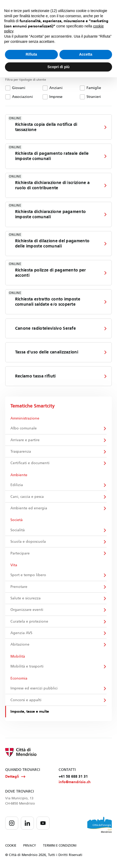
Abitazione (20, 645)
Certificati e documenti (30, 463)
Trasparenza (21, 452)
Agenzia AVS (21, 633)
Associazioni (22, 97)
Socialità (18, 530)
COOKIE (11, 846)
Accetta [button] (86, 54)
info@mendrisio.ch (75, 783)
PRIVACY (30, 846)
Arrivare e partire (25, 440)
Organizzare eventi (27, 610)
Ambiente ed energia (29, 508)
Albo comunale (24, 429)
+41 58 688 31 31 (73, 777)
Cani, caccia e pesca (27, 497)
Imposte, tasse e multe (30, 712)
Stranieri (94, 97)
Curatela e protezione (29, 622)
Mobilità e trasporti (27, 667)
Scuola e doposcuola (28, 542)
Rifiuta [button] (31, 54)
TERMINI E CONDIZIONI (60, 846)
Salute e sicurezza (26, 599)
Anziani (56, 88)
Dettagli (15, 777)
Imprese (56, 97)
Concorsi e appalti (26, 700)
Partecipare (20, 554)
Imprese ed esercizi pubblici (34, 689)
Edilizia (17, 485)
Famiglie (94, 88)
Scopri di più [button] (58, 67)
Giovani (19, 88)
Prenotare (19, 587)
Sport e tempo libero (28, 575)
